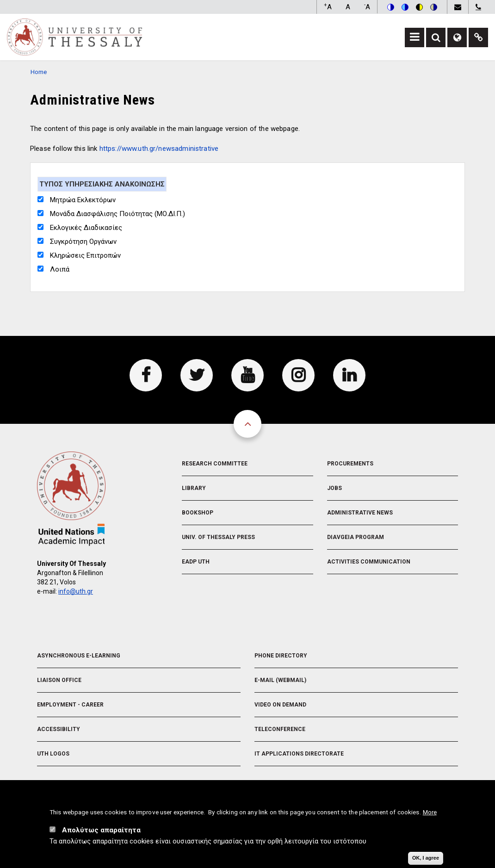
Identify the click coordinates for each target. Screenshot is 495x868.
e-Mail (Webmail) (280, 680)
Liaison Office (59, 680)
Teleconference (280, 729)
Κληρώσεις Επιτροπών (85, 255)
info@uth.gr (76, 591)
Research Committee (215, 464)
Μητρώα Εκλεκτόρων (83, 200)
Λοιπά (60, 269)
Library (194, 488)
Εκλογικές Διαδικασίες (86, 228)
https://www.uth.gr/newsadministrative (159, 149)
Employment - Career (70, 705)
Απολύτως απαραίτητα (101, 834)
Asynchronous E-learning (79, 656)
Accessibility (59, 729)
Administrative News (360, 513)
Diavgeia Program (356, 537)
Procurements (350, 464)
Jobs (334, 488)
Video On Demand (280, 705)
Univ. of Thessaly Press (218, 537)
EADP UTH (196, 562)
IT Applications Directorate (299, 754)
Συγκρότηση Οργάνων (83, 242)
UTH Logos (53, 754)
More (430, 816)
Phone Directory (281, 656)
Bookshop (198, 513)
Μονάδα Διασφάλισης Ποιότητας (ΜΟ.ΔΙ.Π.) (118, 214)
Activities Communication (369, 562)
